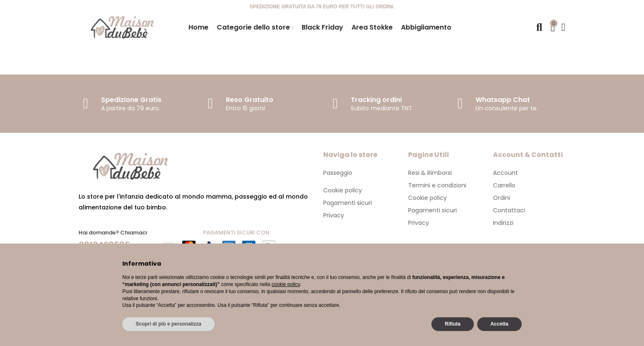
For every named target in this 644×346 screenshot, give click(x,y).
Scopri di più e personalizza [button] (168, 324)
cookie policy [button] (286, 284)
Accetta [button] (499, 324)
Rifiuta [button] (452, 324)
